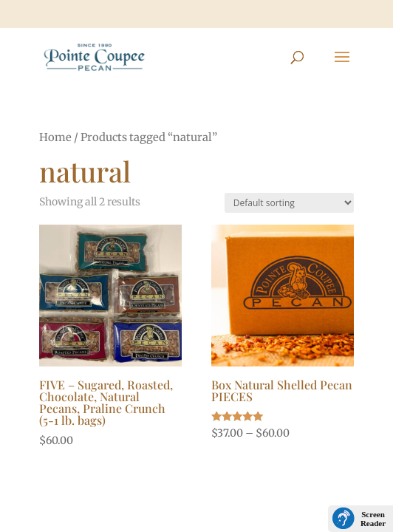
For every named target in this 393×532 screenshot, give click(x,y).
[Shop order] (289, 203)
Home (55, 137)
